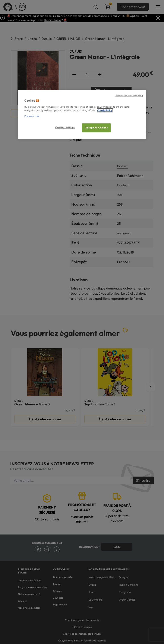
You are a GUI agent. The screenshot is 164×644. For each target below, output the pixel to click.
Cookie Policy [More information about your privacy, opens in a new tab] (105, 110)
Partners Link (32, 116)
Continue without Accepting (129, 96)
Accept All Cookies (96, 128)
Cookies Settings (65, 127)
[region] (82, 115)
